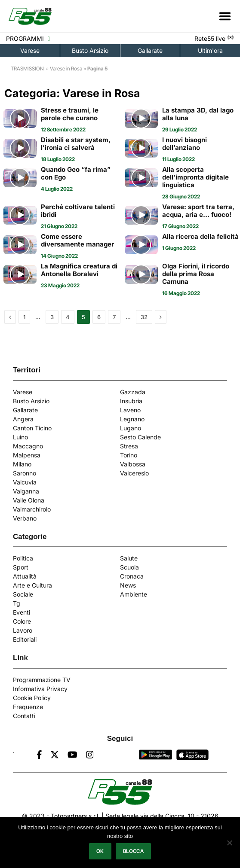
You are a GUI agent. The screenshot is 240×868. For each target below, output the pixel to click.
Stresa (129, 446)
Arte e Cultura (32, 585)
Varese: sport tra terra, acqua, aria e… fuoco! (198, 211)
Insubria (131, 401)
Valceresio (134, 473)
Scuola (129, 567)
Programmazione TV (42, 680)
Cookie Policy (32, 698)
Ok (100, 851)
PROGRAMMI (28, 38)
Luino (20, 437)
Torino (129, 455)
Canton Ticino (32, 428)
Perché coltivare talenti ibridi (78, 211)
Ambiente (134, 594)
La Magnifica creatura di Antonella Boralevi (79, 270)
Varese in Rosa (66, 69)
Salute (129, 558)
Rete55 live (214, 38)
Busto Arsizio (90, 50)
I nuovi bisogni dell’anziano (185, 144)
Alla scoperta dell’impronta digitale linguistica (195, 177)
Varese (30, 50)
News (128, 585)
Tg (17, 603)
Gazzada (133, 392)
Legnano (132, 419)
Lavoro (23, 630)
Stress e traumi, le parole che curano (70, 114)
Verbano (25, 518)
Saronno (25, 473)
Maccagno (28, 446)
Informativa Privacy (40, 689)
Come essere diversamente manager (77, 241)
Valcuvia (25, 482)
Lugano (131, 428)
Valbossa (133, 464)
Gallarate (150, 50)
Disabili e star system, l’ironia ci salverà (76, 144)
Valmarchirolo (32, 509)
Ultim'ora (210, 50)
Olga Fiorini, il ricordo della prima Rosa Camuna (196, 274)
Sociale (23, 594)
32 (144, 317)
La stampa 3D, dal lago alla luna (198, 114)
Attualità (25, 576)
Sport (21, 567)
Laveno (130, 410)
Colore (22, 621)
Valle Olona (29, 500)
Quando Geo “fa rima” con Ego (76, 174)
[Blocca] (229, 843)
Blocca (133, 851)
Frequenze (28, 707)
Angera (23, 419)
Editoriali (25, 639)
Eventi (22, 612)
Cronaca (132, 576)
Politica (23, 558)
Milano (22, 464)
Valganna (26, 491)
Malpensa (27, 455)
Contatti (24, 716)
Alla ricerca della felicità (200, 237)
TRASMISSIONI (28, 69)
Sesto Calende (140, 437)
